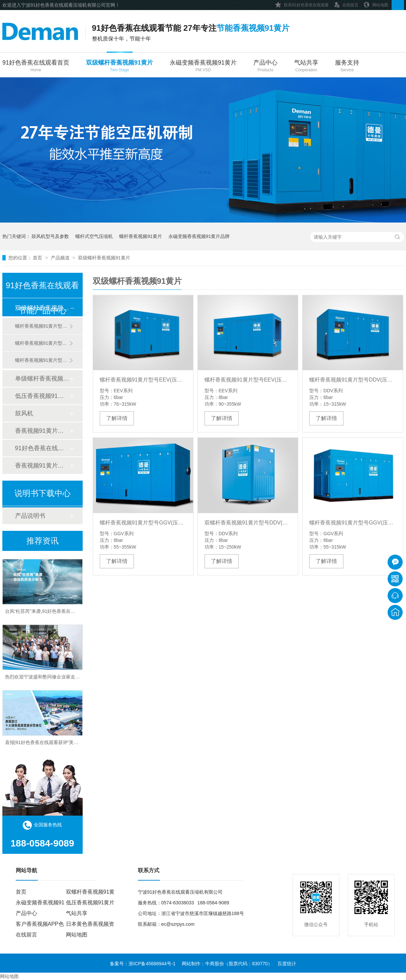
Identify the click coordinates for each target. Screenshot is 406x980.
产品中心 (265, 66)
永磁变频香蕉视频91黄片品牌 (199, 236)
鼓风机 (24, 413)
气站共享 (306, 66)
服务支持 (347, 66)
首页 (38, 258)
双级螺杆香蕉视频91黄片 (119, 66)
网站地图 (376, 4)
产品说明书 (30, 516)
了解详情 (117, 418)
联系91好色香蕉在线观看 (302, 4)
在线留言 (346, 4)
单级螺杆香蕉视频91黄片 (42, 379)
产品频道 (61, 258)
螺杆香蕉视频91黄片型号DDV (42, 326)
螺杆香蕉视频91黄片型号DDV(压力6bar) (353, 380)
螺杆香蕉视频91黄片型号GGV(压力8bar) (143, 523)
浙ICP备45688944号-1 (152, 964)
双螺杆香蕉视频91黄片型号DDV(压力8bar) (248, 523)
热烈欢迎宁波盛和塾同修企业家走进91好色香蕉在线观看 (64, 690)
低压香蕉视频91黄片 (42, 396)
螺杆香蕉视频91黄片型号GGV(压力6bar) (353, 523)
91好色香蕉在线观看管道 (42, 448)
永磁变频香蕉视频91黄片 (203, 66)
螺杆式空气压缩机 (94, 236)
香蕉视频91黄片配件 (42, 466)
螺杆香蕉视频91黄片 (141, 236)
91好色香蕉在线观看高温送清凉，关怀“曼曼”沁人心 (58, 559)
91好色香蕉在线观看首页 (36, 66)
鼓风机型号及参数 (50, 236)
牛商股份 (215, 964)
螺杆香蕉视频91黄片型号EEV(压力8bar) (248, 380)
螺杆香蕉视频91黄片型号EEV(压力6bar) (143, 380)
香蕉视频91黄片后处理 (42, 431)
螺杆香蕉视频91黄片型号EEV (42, 360)
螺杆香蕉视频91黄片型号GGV (42, 343)
